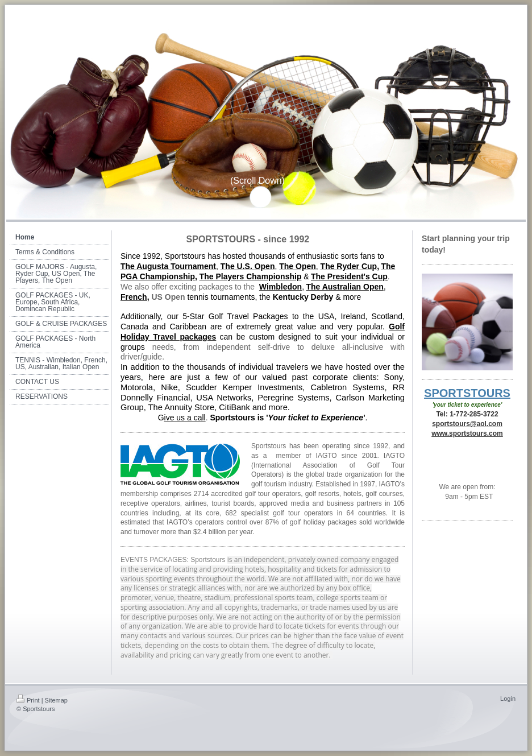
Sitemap (56, 700)
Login (508, 699)
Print (28, 700)
